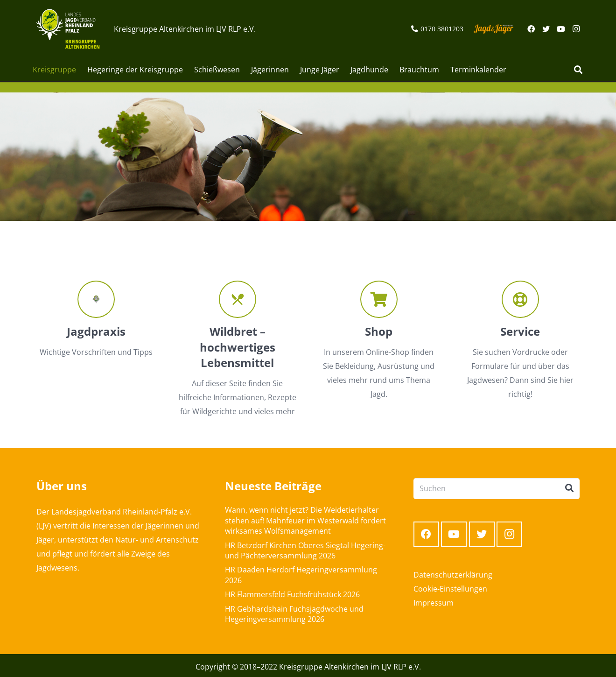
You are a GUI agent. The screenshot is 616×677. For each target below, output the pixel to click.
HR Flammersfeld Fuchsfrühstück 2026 (292, 594)
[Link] (68, 29)
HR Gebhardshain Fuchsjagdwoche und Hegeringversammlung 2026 (294, 614)
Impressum (434, 603)
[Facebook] (531, 29)
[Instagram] (576, 29)
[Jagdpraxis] (96, 299)
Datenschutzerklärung (453, 575)
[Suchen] (578, 70)
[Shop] (379, 299)
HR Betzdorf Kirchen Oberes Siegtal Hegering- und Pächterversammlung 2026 (305, 550)
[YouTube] (561, 29)
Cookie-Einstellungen (450, 589)
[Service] (520, 299)
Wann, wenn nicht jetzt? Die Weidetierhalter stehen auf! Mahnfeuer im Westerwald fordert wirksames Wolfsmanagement (305, 520)
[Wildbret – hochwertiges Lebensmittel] (237, 299)
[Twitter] (546, 29)
